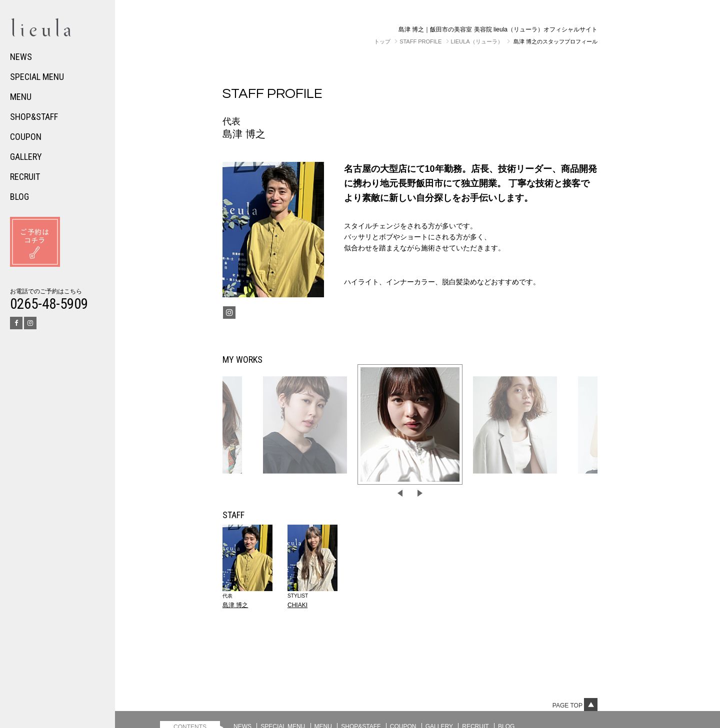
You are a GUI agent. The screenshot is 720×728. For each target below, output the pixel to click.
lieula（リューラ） (477, 41)
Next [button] (420, 493)
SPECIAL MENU (37, 77)
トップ (382, 41)
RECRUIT (25, 177)
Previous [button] (400, 493)
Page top (575, 706)
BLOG (19, 197)
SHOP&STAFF (34, 117)
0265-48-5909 (49, 304)
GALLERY (26, 157)
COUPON (26, 137)
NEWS (21, 57)
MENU (21, 97)
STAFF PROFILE (420, 41)
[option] (410, 424)
